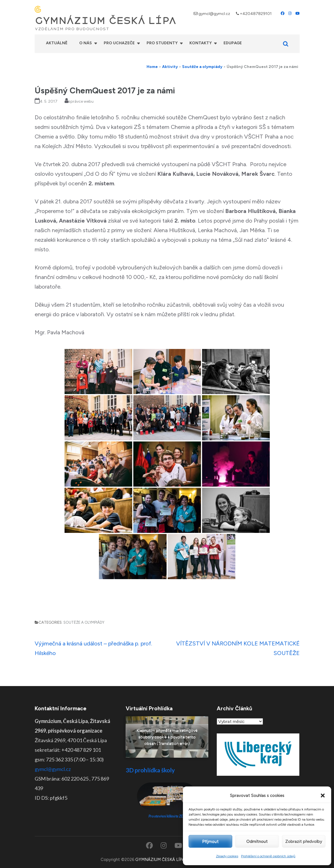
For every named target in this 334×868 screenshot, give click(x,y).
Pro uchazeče (119, 43)
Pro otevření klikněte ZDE (167, 816)
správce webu (81, 101)
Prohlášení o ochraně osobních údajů (268, 856)
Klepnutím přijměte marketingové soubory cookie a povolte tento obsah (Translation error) (167, 737)
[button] (323, 796)
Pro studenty (162, 43)
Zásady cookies (227, 856)
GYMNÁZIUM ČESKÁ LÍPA (105, 21)
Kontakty (201, 43)
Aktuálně (57, 43)
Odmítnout (257, 841)
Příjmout (210, 841)
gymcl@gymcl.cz (214, 14)
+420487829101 (256, 14)
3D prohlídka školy (150, 770)
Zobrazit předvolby (304, 841)
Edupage (233, 43)
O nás (86, 43)
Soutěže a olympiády (84, 622)
